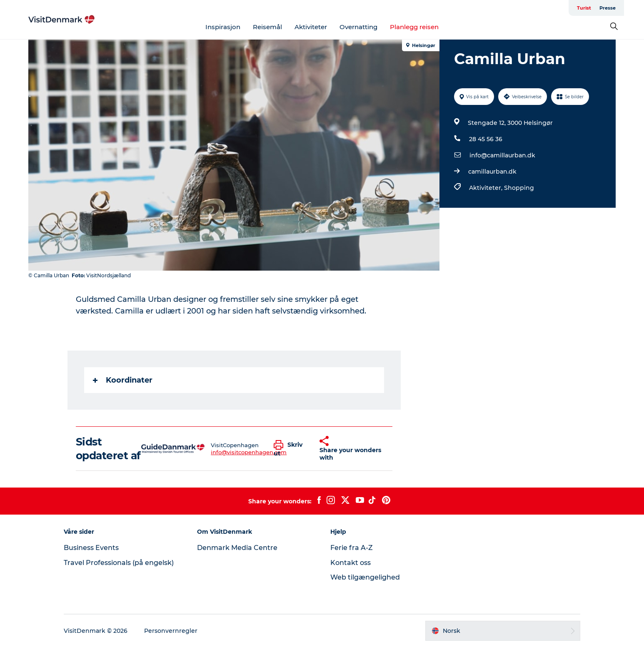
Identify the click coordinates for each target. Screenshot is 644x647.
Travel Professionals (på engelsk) (119, 563)
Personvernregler (171, 631)
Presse (608, 8)
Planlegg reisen (414, 27)
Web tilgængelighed (365, 577)
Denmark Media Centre (237, 548)
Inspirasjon (223, 27)
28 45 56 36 (486, 139)
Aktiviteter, (487, 188)
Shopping (519, 188)
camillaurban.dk (492, 172)
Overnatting (358, 27)
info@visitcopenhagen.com (249, 452)
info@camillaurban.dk (502, 155)
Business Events (91, 548)
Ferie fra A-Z (352, 548)
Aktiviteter (311, 27)
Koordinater (123, 380)
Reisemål (267, 27)
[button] (290, 449)
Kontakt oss (351, 563)
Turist (584, 8)
